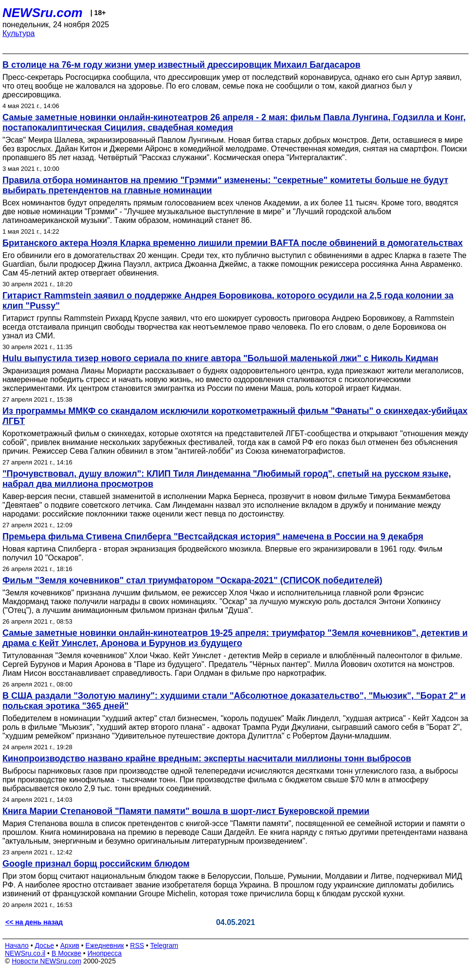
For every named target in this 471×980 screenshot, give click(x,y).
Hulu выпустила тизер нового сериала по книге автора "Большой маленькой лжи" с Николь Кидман (220, 358)
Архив (70, 945)
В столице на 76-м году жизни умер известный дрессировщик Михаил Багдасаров (181, 65)
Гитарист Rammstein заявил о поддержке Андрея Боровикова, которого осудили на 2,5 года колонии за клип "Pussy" (228, 301)
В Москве (66, 953)
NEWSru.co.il (25, 953)
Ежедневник (105, 945)
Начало (17, 945)
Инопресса (105, 953)
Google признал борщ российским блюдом (96, 864)
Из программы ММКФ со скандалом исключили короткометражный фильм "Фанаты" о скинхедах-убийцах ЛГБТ (235, 416)
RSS (137, 945)
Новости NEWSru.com (46, 961)
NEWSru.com (43, 13)
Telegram (164, 945)
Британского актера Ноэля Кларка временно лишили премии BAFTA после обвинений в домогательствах (233, 243)
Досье (44, 945)
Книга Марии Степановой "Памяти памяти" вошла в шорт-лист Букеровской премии (186, 811)
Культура (19, 33)
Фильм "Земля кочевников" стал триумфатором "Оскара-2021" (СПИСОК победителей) (192, 580)
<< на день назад (34, 922)
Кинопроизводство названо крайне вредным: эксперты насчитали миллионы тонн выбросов (207, 758)
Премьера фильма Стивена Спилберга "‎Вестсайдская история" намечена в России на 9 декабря (213, 536)
